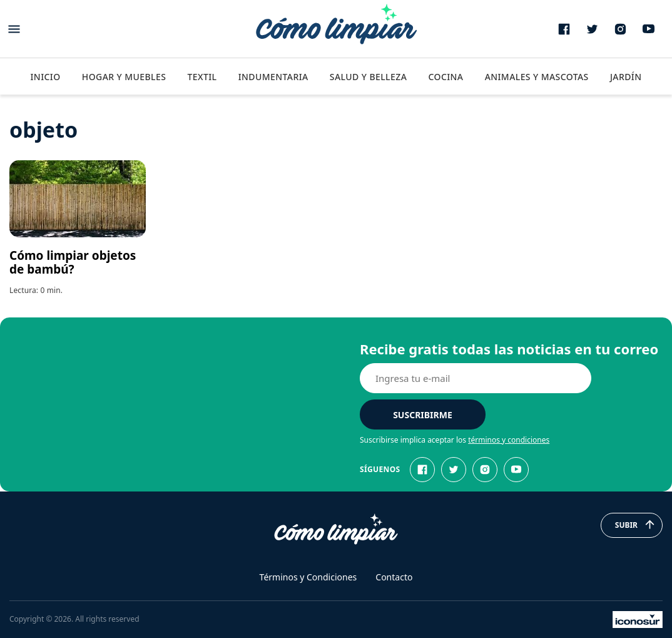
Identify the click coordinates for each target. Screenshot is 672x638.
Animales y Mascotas (537, 77)
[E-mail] (476, 378)
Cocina (445, 77)
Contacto (394, 577)
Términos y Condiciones (308, 577)
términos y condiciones (509, 440)
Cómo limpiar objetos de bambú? (73, 262)
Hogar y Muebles (124, 77)
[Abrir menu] (14, 29)
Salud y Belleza (368, 77)
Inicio (45, 77)
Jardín (626, 77)
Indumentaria (273, 77)
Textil (202, 77)
